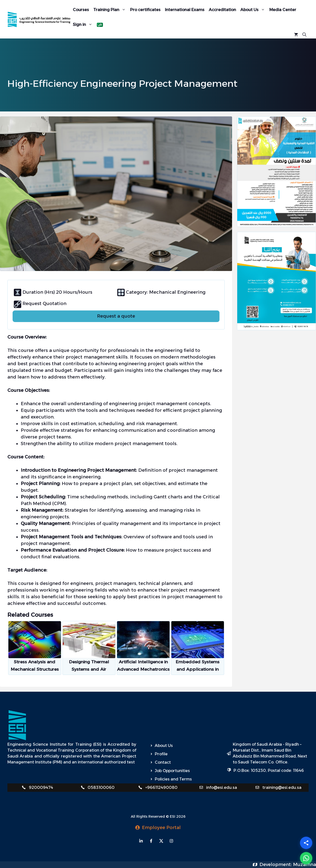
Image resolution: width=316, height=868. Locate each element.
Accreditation (222, 10)
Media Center (283, 10)
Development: (276, 865)
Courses (81, 10)
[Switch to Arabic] (100, 25)
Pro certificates (145, 10)
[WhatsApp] (306, 858)
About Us (254, 10)
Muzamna (305, 865)
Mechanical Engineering (177, 292)
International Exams (185, 10)
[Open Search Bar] (304, 34)
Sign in (84, 24)
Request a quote (116, 316)
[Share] (306, 843)
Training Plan (111, 10)
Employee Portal (161, 828)
